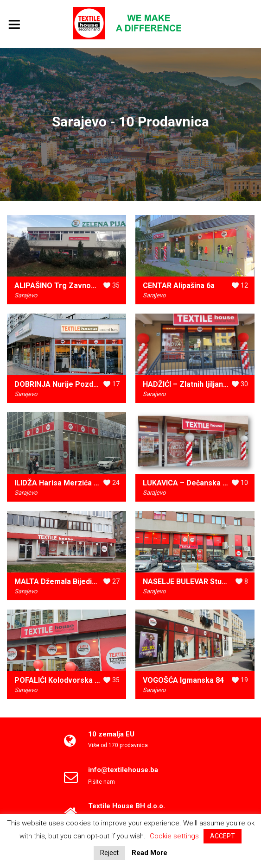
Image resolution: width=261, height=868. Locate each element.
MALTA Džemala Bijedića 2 (60, 582)
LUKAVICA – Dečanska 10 (187, 483)
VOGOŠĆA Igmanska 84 (183, 680)
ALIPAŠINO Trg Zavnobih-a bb (66, 286)
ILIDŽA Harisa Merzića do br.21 (68, 483)
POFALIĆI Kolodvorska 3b (59, 680)
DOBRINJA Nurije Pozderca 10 (67, 384)
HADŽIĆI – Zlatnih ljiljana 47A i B (198, 384)
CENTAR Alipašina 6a (179, 286)
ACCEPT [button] (223, 836)
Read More (150, 853)
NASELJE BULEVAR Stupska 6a (196, 582)
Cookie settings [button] (174, 836)
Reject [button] (109, 853)
